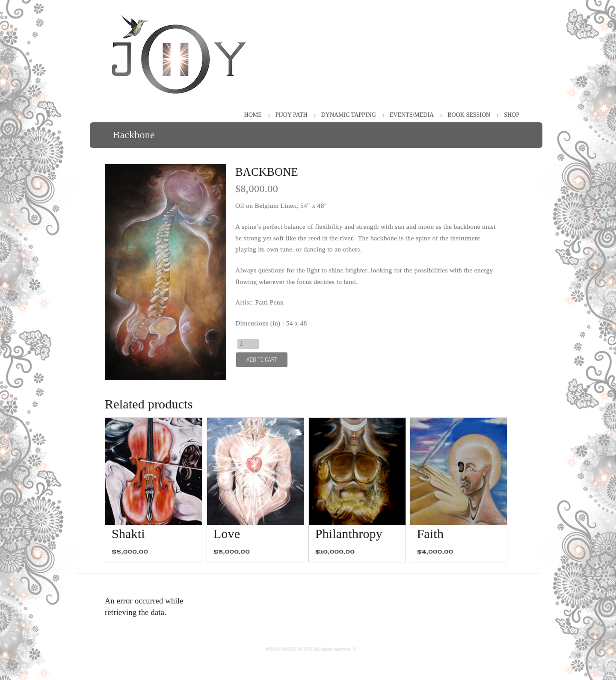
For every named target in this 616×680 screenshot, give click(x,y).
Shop (512, 115)
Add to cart (262, 359)
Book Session (469, 115)
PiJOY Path (292, 115)
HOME (253, 115)
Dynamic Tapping (349, 115)
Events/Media (412, 115)
